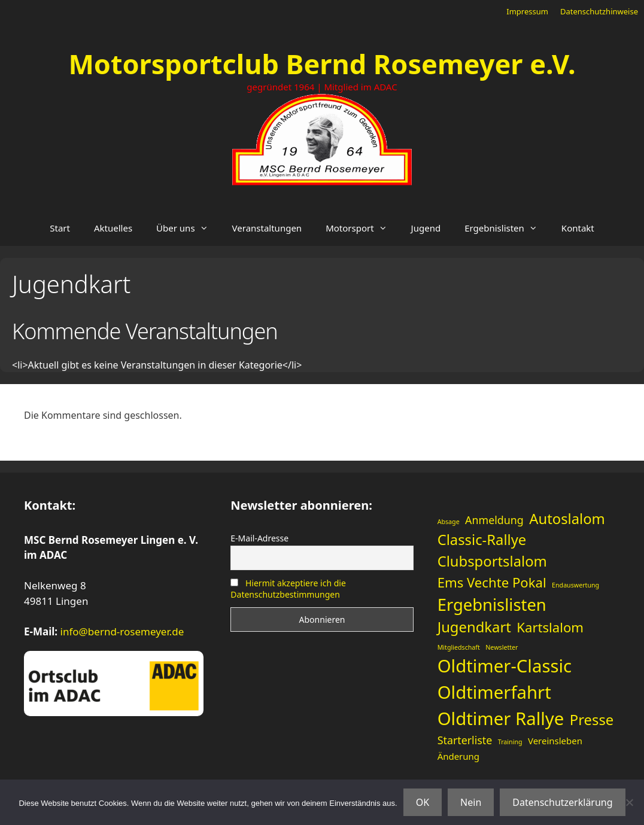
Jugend (426, 228)
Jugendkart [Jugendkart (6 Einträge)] (474, 627)
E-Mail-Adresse (259, 538)
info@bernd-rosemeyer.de (122, 631)
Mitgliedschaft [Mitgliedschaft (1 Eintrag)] (459, 647)
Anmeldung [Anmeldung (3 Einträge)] (494, 520)
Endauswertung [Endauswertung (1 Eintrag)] (575, 585)
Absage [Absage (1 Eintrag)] (449, 522)
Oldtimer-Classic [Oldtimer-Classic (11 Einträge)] (505, 666)
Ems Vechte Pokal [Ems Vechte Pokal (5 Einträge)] (492, 582)
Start (60, 228)
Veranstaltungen (267, 228)
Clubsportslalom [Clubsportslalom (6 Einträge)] (492, 561)
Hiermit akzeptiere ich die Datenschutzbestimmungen (288, 589)
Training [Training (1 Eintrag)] (510, 742)
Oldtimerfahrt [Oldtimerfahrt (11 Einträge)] (494, 692)
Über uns (188, 228)
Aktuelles (113, 228)
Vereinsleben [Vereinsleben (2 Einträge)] (555, 741)
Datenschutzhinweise (599, 11)
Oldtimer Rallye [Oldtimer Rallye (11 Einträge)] (501, 719)
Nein (471, 802)
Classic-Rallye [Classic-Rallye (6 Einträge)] (482, 540)
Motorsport (362, 228)
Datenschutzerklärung (562, 802)
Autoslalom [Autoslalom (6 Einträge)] (567, 519)
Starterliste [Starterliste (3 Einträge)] (465, 740)
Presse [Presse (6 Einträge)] (592, 720)
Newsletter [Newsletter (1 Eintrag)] (502, 647)
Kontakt (578, 228)
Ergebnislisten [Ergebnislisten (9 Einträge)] (492, 605)
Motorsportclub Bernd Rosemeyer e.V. (322, 64)
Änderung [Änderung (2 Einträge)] (458, 756)
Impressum (527, 11)
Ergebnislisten (507, 228)
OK (423, 802)
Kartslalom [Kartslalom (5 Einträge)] (550, 627)
